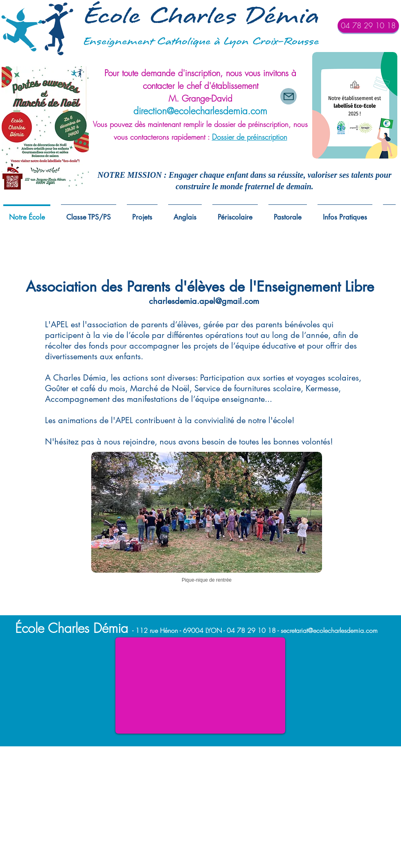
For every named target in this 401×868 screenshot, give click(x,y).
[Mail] (288, 96)
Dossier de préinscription (250, 137)
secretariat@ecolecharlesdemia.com (329, 630)
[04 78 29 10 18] (368, 26)
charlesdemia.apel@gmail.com (204, 301)
